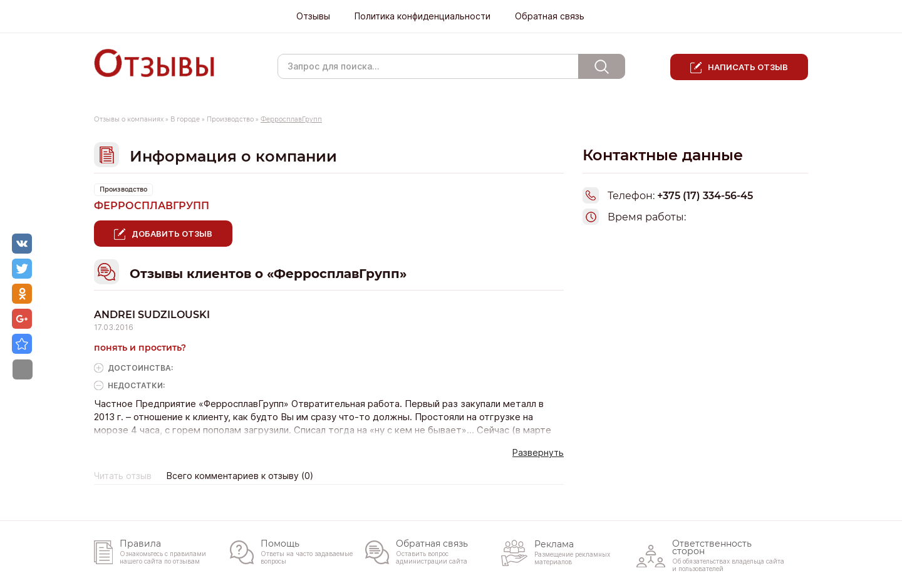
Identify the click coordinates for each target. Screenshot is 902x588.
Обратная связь (550, 16)
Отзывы (313, 16)
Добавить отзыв (172, 234)
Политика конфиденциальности (422, 16)
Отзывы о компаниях (129, 119)
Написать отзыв (748, 67)
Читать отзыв (123, 476)
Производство (230, 119)
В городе (185, 119)
